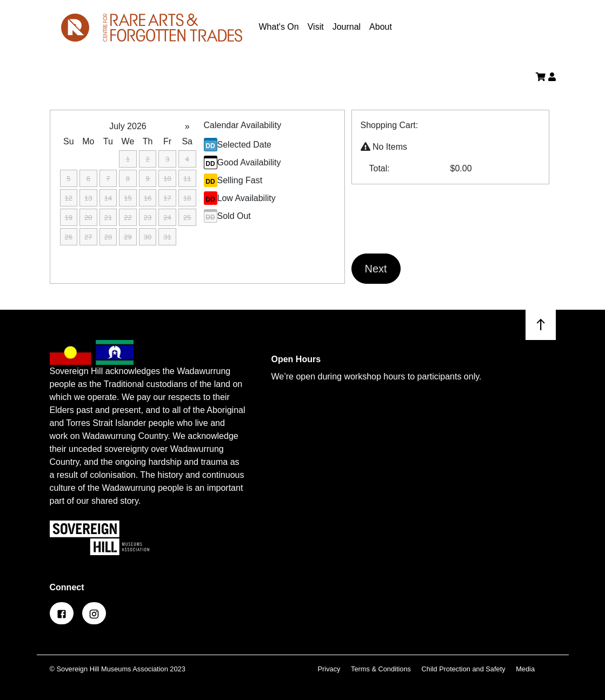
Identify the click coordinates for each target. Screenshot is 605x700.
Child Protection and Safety (465, 669)
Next (376, 269)
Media (525, 669)
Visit (316, 27)
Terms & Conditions (382, 669)
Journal (347, 27)
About (381, 27)
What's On (279, 27)
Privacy (330, 669)
